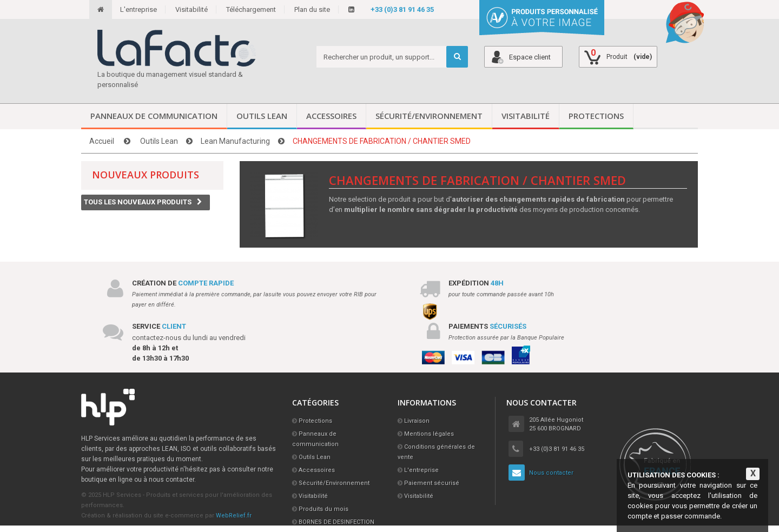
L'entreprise (138, 9)
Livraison (417, 421)
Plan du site (312, 9)
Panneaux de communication (154, 116)
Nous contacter (551, 473)
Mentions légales (429, 434)
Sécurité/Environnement (429, 116)
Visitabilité (192, 9)
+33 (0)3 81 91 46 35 (402, 9)
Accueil (102, 141)
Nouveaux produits (146, 175)
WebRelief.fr (234, 516)
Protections (596, 116)
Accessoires (331, 116)
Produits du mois (324, 509)
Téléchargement (251, 9)
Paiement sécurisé (432, 483)
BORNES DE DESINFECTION (336, 522)
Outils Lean (262, 116)
